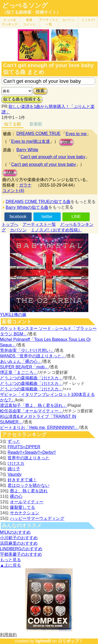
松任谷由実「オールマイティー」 (31, 411)
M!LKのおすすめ (15, 532)
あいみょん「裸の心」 (21, 361)
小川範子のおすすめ (19, 538)
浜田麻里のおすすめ (19, 543)
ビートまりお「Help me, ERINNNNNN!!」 (39, 427)
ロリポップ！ (71, 641)
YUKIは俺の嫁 (13, 315)
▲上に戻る (10, 565)
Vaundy (15, 474)
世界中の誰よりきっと (28, 458)
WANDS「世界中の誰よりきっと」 (33, 356)
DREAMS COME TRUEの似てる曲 (38, 202)
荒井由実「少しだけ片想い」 (27, 350)
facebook (18, 217)
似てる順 (13, 124)
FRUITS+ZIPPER (24, 447)
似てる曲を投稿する (22, 99)
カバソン (68, 20)
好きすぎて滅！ (22, 480)
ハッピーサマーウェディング (37, 518)
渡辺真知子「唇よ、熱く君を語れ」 (33, 405)
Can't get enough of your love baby (53, 157)
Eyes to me (76, 134)
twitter (47, 217)
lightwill (43, 641)
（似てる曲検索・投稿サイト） (31, 12)
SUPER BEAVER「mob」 (24, 367)
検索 (40, 91)
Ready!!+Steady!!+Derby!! (32, 452)
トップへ (10, 224)
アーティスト (49, 22)
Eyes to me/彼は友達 (31, 141)
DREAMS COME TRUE (39, 133)
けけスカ (16, 463)
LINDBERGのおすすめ (21, 549)
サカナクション (25, 513)
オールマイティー (27, 502)
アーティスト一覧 (39, 224)
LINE (76, 217)
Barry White (27, 150)
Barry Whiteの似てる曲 (27, 207)
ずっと (14, 441)
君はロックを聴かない (28, 485)
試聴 (66, 142)
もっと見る (10, 560)
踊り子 (14, 469)
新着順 (36, 124)
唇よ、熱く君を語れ (29, 491)
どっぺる (10, 22)
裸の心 (16, 496)
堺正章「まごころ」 (19, 372)
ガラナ (25, 185)
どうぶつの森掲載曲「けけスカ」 (31, 378)
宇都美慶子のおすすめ (21, 554)
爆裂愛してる (22, 507)
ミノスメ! (88, 20)
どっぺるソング (25, 6)
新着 (29, 22)
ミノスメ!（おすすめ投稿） (56, 230)
